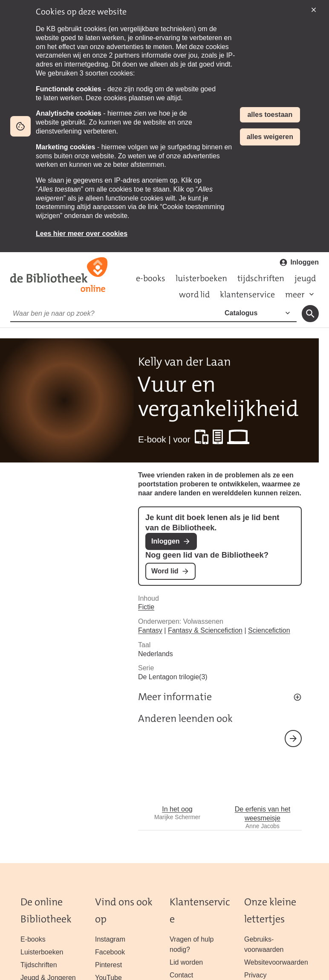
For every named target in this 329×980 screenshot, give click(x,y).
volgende (293, 739)
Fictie (146, 607)
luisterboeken (201, 278)
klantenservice (247, 294)
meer (295, 294)
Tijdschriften (39, 965)
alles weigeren (270, 137)
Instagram (110, 939)
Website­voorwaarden (276, 962)
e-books (151, 278)
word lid (194, 294)
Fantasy (150, 630)
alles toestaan (270, 115)
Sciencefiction (269, 630)
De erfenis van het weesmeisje (263, 784)
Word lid (165, 571)
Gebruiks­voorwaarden (264, 944)
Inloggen (304, 262)
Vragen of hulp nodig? (192, 944)
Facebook (110, 952)
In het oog (177, 780)
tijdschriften (261, 278)
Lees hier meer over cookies (82, 234)
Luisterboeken (42, 952)
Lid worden (186, 962)
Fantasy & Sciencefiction (205, 630)
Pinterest (108, 965)
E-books (33, 939)
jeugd (305, 278)
